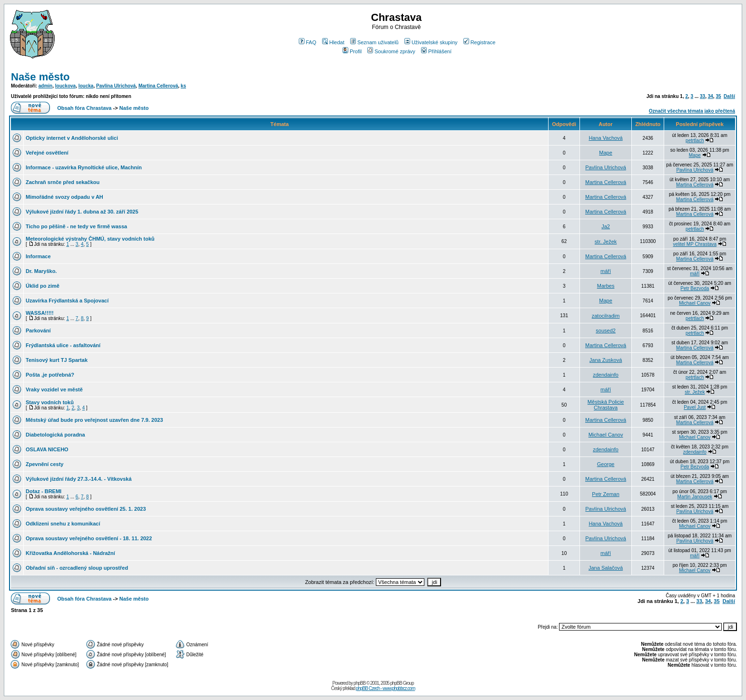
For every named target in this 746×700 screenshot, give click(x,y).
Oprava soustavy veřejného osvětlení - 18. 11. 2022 (89, 538)
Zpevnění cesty (44, 464)
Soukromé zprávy (391, 51)
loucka (86, 86)
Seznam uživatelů (374, 42)
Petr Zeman (605, 494)
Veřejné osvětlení (47, 153)
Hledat (333, 42)
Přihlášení (436, 51)
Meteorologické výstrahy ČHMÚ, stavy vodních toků (90, 239)
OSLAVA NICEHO (47, 449)
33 (702, 96)
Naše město (40, 77)
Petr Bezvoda (695, 288)
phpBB (359, 683)
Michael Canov (695, 303)
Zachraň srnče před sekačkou (63, 182)
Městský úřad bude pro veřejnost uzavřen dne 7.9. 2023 (94, 420)
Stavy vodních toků (50, 402)
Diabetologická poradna (55, 435)
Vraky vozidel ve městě (54, 389)
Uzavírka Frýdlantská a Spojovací (67, 301)
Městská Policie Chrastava (606, 405)
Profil (352, 51)
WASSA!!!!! (40, 313)
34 (711, 96)
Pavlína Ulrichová (116, 86)
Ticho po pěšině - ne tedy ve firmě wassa (76, 226)
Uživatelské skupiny (431, 42)
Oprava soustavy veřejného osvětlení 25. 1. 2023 (86, 509)
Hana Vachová (605, 138)
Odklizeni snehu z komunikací (63, 524)
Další (729, 96)
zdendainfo (606, 375)
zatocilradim (606, 316)
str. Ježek (606, 242)
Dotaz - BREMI (44, 491)
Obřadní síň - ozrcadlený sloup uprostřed (77, 568)
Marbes (606, 286)
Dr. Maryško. (41, 271)
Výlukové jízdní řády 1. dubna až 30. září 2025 (82, 212)
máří (606, 271)
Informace (38, 256)
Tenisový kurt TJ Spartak (57, 360)
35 (718, 96)
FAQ (308, 42)
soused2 (606, 331)
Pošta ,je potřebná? (50, 375)
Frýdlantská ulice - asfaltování (63, 345)
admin (45, 86)
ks (183, 86)
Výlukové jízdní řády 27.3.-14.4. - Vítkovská (79, 479)
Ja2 (606, 226)
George (606, 464)
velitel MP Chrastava (695, 244)
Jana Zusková (606, 360)
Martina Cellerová (158, 86)
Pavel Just (695, 407)
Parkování (38, 331)
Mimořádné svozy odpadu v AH (64, 197)
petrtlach (695, 141)
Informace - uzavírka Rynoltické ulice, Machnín (84, 167)
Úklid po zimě (43, 286)
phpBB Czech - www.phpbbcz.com (385, 688)
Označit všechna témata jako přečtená (692, 111)
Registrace (480, 42)
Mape (606, 153)
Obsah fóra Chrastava (84, 108)
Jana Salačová (606, 568)
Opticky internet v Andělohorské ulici (72, 138)
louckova (65, 86)
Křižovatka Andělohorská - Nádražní (70, 553)
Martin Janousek (695, 497)
